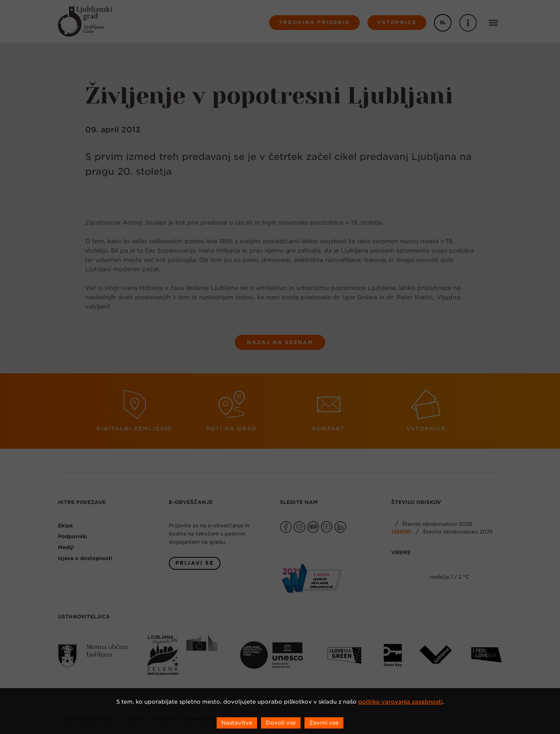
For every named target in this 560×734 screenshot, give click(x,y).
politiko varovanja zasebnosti (400, 702)
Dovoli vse (281, 723)
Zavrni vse (324, 723)
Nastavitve (237, 723)
